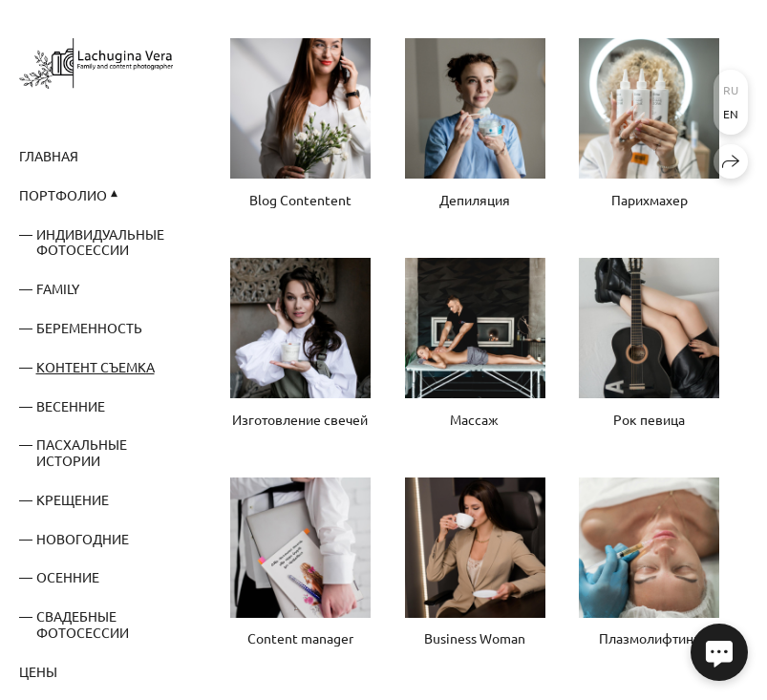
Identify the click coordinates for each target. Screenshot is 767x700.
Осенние (68, 577)
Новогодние (83, 539)
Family (58, 288)
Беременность (89, 328)
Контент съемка (96, 367)
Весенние (71, 406)
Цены (38, 671)
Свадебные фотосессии (83, 624)
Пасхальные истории (82, 452)
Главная (49, 156)
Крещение (73, 499)
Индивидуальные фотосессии (100, 242)
